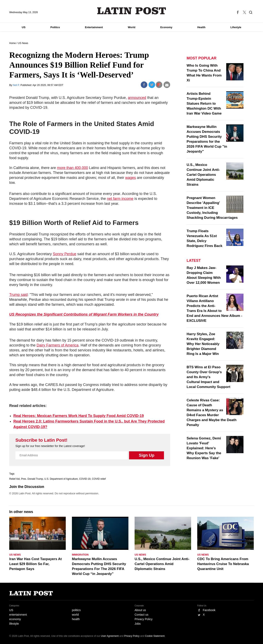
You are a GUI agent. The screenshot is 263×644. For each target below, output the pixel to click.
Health (201, 27)
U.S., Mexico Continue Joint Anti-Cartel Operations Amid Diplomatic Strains (203, 175)
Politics (55, 27)
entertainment (18, 615)
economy (15, 619)
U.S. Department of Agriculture (61, 479)
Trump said (18, 295)
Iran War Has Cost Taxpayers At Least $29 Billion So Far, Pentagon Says (35, 564)
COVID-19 (85, 479)
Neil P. (17, 85)
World (132, 27)
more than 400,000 (72, 168)
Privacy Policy (144, 619)
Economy (166, 27)
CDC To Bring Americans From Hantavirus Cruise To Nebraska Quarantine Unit (223, 564)
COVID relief (99, 479)
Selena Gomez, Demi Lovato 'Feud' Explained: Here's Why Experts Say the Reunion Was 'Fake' (204, 448)
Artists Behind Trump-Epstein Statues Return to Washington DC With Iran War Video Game (204, 104)
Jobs (138, 624)
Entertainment (94, 27)
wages (130, 178)
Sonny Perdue (65, 254)
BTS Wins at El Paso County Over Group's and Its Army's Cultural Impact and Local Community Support (208, 377)
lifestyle (14, 624)
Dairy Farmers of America (58, 345)
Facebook (209, 610)
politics (76, 610)
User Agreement (110, 636)
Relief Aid (14, 479)
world (75, 615)
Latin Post (132, 11)
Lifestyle (236, 27)
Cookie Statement (155, 636)
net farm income (120, 199)
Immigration (80, 555)
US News (23, 43)
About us (140, 610)
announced (137, 98)
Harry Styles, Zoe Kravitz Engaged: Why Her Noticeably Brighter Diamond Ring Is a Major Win (203, 344)
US (24, 27)
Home (13, 43)
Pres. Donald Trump (32, 479)
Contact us (141, 615)
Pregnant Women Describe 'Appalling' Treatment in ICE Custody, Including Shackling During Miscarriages (212, 208)
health (76, 619)
